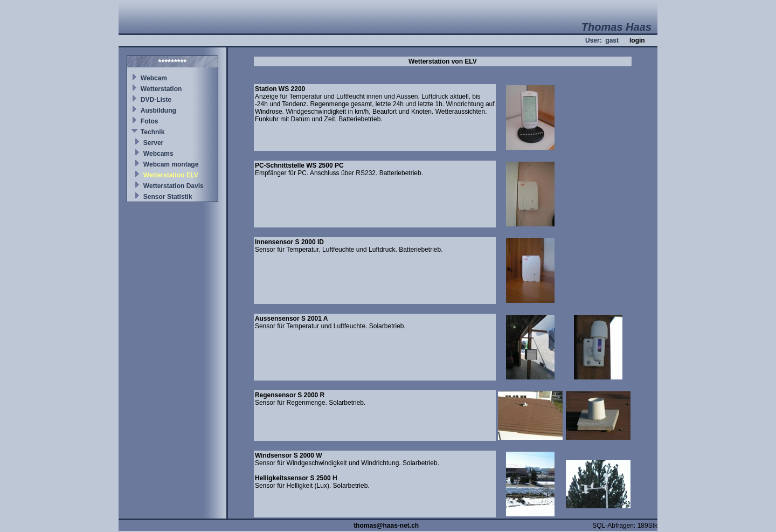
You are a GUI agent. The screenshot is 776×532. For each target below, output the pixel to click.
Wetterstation (161, 89)
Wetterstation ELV (171, 175)
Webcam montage (171, 164)
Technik (153, 132)
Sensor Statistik (168, 197)
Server (153, 143)
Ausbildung (158, 110)
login (637, 40)
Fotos (150, 121)
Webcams (158, 154)
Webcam (154, 78)
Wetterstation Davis (174, 186)
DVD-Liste (156, 100)
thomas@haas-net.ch (386, 526)
